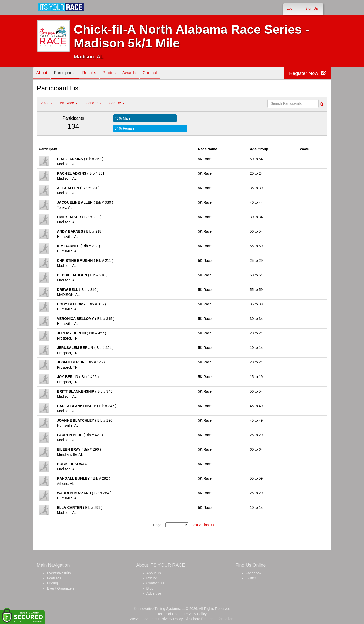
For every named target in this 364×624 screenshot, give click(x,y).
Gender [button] (93, 103)
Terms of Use (168, 614)
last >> (209, 525)
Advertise (154, 593)
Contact (160, 74)
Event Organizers (61, 588)
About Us (154, 573)
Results (94, 74)
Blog (150, 588)
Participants (68, 74)
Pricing (53, 583)
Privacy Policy (196, 614)
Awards (138, 74)
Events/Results (59, 573)
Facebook (254, 573)
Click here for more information (209, 619)
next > (196, 525)
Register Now (307, 73)
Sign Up (312, 8)
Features (54, 578)
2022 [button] (46, 103)
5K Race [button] (69, 103)
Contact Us (155, 583)
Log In (292, 8)
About (43, 74)
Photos (116, 74)
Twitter (251, 578)
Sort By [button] (117, 103)
